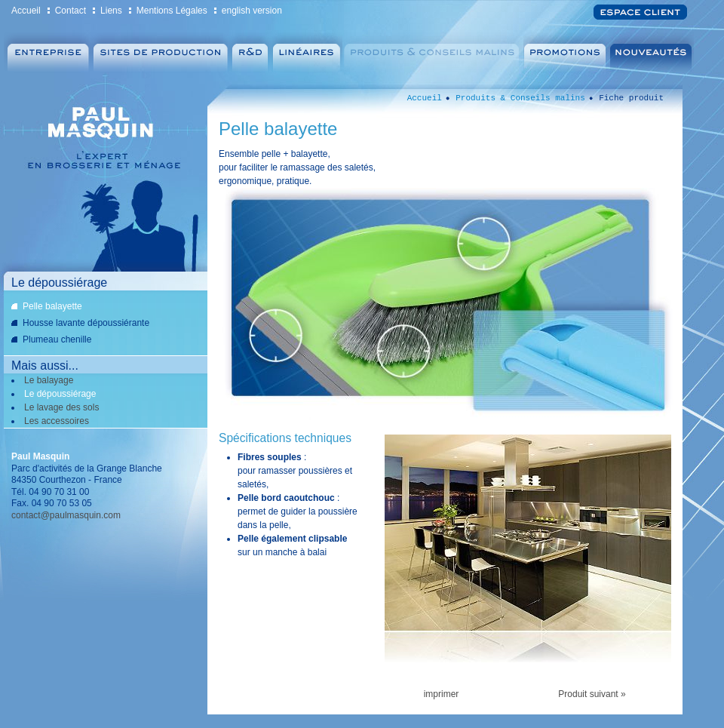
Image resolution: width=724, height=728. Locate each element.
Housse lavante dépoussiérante (86, 323)
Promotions (566, 53)
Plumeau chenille (57, 339)
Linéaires (306, 53)
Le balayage (49, 380)
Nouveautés (653, 53)
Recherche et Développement (250, 53)
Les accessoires (57, 421)
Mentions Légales (172, 11)
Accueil (26, 11)
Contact (71, 11)
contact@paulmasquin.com (66, 515)
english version (252, 11)
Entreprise (47, 53)
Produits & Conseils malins (433, 53)
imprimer (442, 694)
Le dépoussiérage (60, 394)
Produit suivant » (592, 694)
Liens (111, 11)
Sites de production (161, 53)
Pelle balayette (52, 306)
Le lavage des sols (61, 407)
